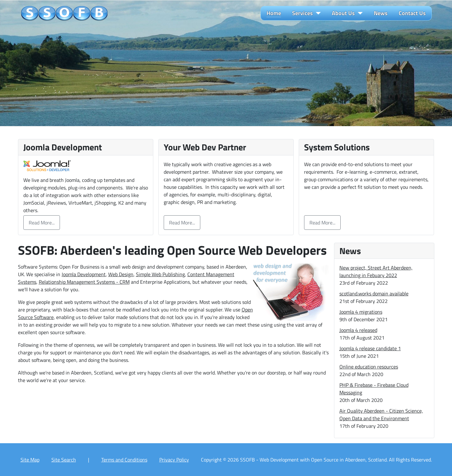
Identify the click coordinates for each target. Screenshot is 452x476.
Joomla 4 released (358, 330)
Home (274, 13)
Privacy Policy (174, 460)
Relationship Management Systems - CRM (84, 282)
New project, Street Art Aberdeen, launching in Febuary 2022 (376, 271)
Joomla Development (84, 274)
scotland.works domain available (374, 293)
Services (302, 13)
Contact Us (412, 13)
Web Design (121, 274)
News (381, 13)
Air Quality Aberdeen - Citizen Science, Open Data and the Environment (381, 415)
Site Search (64, 460)
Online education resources (369, 367)
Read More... (42, 223)
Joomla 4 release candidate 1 (370, 348)
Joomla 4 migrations (361, 312)
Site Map (30, 460)
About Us (343, 13)
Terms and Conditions (124, 460)
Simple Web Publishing (160, 274)
